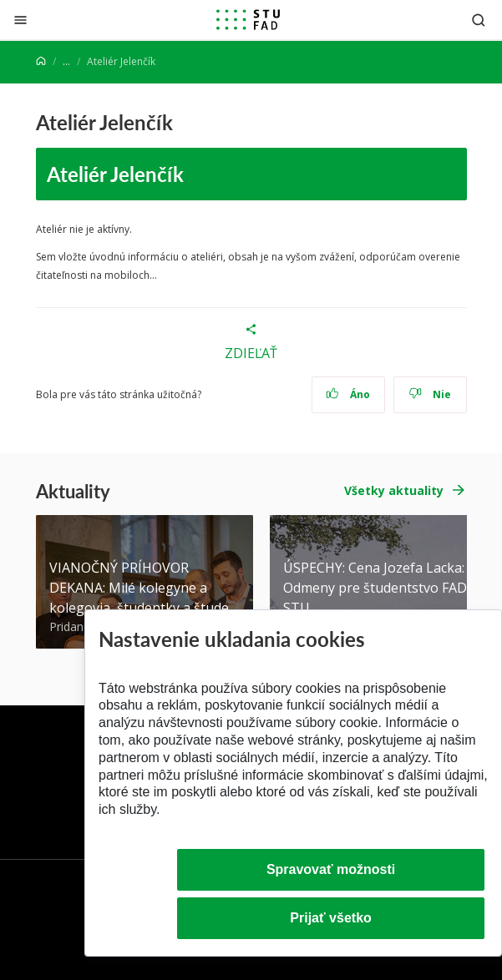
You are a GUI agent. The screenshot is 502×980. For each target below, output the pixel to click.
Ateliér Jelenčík (115, 174)
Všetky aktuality (394, 490)
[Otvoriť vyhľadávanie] (479, 20)
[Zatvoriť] (20, 20)
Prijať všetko (331, 918)
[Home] (41, 61)
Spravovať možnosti (331, 869)
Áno (348, 394)
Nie (430, 394)
